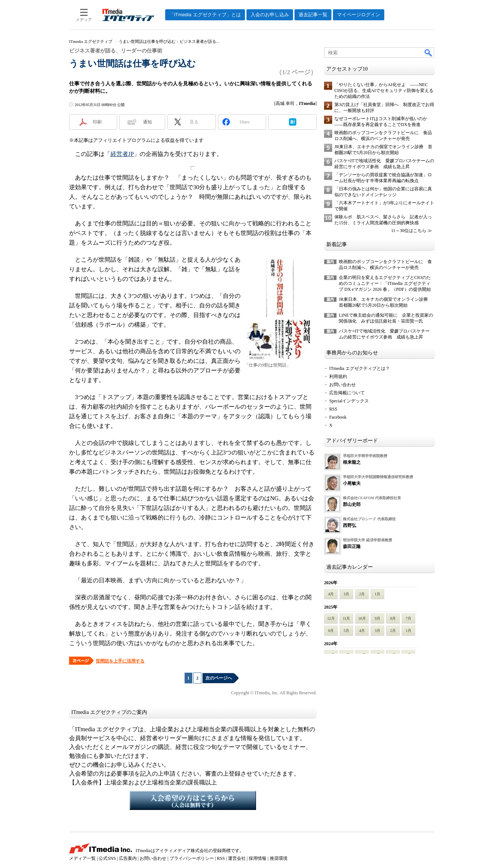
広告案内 (128, 858)
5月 (346, 631)
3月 (346, 594)
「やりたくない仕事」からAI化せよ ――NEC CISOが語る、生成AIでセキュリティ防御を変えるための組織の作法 (384, 91)
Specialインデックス (349, 401)
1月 (377, 594)
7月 (408, 618)
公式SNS (107, 858)
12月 (331, 618)
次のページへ (219, 678)
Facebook (338, 417)
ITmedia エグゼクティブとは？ (360, 368)
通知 (147, 122)
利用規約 (338, 377)
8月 (393, 618)
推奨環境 (279, 858)
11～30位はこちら (409, 231)
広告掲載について (347, 393)
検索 (429, 52)
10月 (362, 618)
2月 (362, 594)
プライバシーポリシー (192, 858)
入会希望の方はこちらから (193, 800)
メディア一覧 (82, 858)
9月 (377, 618)
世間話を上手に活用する (120, 661)
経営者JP (122, 154)
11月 (347, 618)
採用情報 (258, 858)
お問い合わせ (343, 385)
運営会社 (237, 858)
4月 (331, 594)
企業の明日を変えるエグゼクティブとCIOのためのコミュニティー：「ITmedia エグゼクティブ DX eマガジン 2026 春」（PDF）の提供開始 (385, 283)
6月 (331, 631)
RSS (333, 409)
